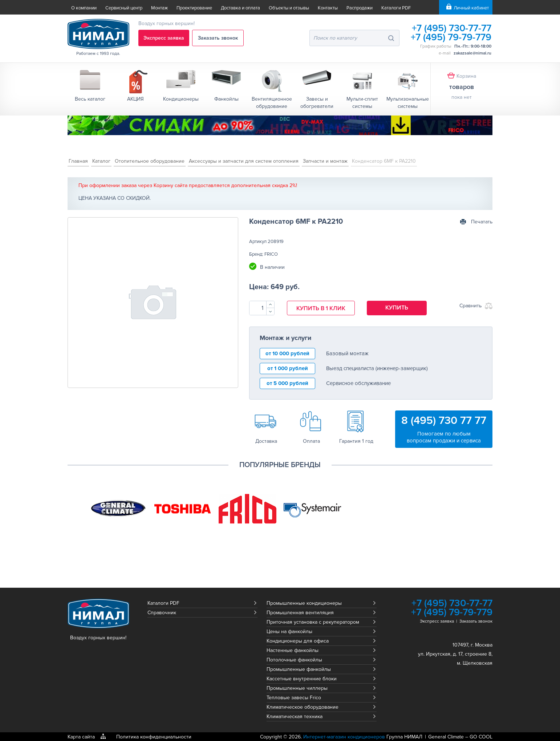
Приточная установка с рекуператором (313, 622)
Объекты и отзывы (289, 8)
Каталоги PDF (396, 8)
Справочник (162, 612)
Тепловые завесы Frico (294, 697)
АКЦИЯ (135, 99)
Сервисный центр (124, 8)
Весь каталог (90, 99)
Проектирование (194, 8)
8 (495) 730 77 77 (444, 420)
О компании (84, 8)
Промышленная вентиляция (300, 612)
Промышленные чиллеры (297, 688)
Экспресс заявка (164, 38)
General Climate (446, 736)
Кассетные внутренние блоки (302, 678)
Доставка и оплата (240, 8)
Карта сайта (81, 736)
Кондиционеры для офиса (298, 641)
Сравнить (470, 306)
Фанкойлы (226, 99)
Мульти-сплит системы (362, 103)
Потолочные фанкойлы (294, 659)
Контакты (328, 8)
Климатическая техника (295, 716)
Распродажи (360, 8)
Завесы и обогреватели (317, 103)
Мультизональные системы (408, 103)
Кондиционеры (181, 99)
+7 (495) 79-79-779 (451, 37)
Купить (397, 308)
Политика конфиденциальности (154, 736)
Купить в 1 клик (321, 308)
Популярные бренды (280, 465)
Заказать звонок (219, 38)
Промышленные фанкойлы (299, 669)
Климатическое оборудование (303, 707)
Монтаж (159, 8)
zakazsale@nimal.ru (472, 53)
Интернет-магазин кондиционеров (344, 736)
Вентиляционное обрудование (272, 103)
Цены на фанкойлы (289, 631)
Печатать (482, 222)
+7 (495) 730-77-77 (451, 28)
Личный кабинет (471, 8)
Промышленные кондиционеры (304, 603)
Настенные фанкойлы (293, 650)
